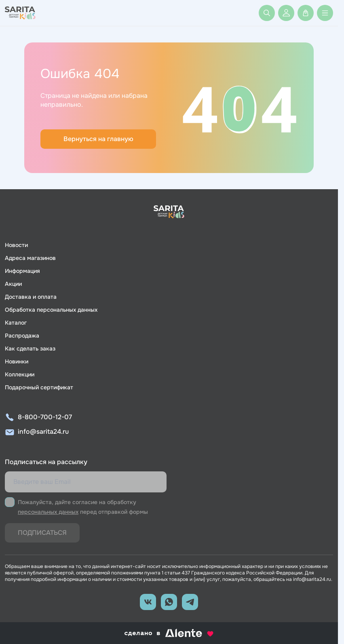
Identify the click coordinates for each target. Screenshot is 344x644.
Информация (22, 271)
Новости (16, 245)
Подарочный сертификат (39, 387)
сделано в (169, 633)
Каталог (16, 323)
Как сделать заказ (30, 348)
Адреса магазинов (30, 258)
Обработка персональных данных (51, 310)
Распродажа (22, 336)
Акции (13, 284)
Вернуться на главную (98, 139)
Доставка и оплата (31, 297)
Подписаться (42, 533)
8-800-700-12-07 (45, 417)
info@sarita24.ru (43, 432)
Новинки (17, 361)
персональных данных (48, 512)
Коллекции (20, 374)
